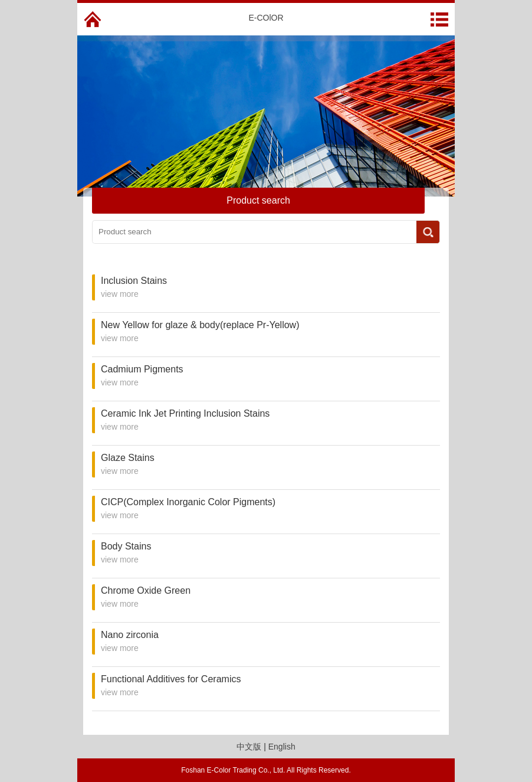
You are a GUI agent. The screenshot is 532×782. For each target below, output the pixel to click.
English (282, 747)
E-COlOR (266, 18)
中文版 (249, 747)
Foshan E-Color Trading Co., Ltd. (233, 770)
